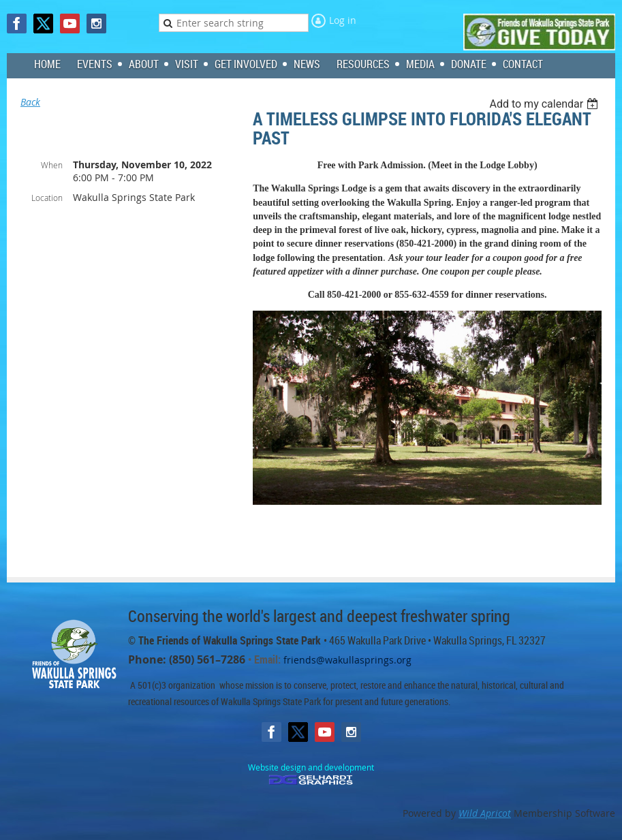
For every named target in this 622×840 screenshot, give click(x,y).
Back (30, 102)
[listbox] (545, 104)
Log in (343, 20)
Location (47, 198)
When (52, 165)
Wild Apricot (485, 813)
